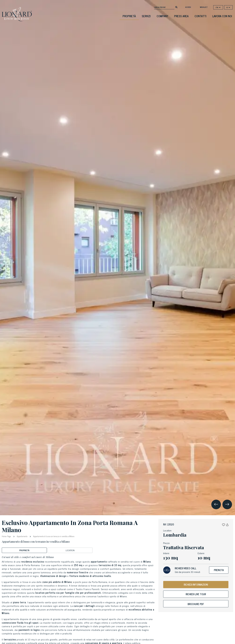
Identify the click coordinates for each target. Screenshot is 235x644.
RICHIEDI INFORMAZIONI (196, 585)
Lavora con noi (222, 16)
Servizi (146, 16)
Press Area (181, 16)
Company (162, 16)
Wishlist (204, 7)
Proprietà (129, 16)
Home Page (7, 536)
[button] (224, 524)
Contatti (200, 16)
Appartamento (22, 536)
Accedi (188, 7)
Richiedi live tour (196, 594)
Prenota (219, 570)
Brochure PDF (196, 604)
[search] (176, 7)
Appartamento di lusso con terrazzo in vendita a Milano (54, 536)
